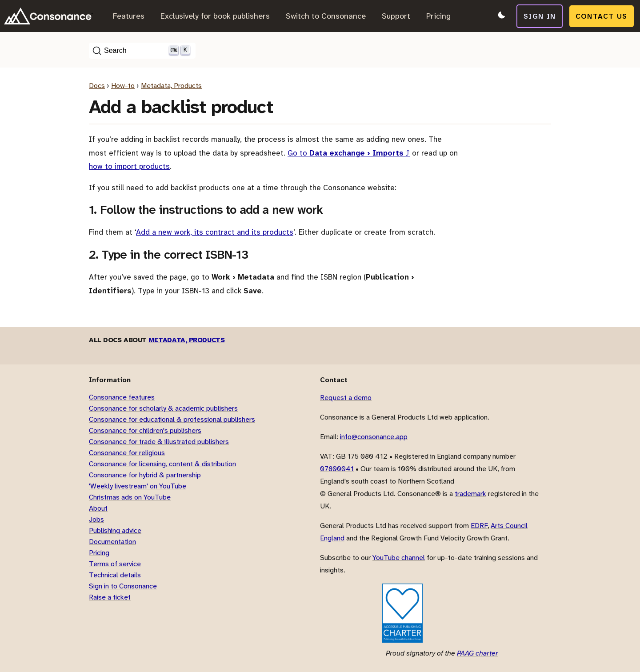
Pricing (438, 16)
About (98, 508)
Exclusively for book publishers (215, 16)
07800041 (337, 469)
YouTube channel (399, 558)
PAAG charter (478, 653)
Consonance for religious (127, 453)
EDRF (479, 526)
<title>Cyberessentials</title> (349, 613)
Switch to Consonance (326, 16)
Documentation (112, 542)
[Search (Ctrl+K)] (142, 51)
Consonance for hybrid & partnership (145, 475)
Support (396, 16)
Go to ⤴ (349, 153)
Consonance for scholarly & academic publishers (163, 408)
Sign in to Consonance (123, 586)
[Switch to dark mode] (500, 16)
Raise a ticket (110, 597)
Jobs (96, 519)
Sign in (541, 16)
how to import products (129, 166)
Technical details (115, 575)
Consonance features (122, 397)
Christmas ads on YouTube (130, 497)
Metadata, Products (171, 86)
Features (129, 16)
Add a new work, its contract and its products (215, 232)
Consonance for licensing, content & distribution (162, 464)
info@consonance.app (374, 437)
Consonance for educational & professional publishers (172, 419)
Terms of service (115, 564)
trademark (470, 494)
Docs (97, 86)
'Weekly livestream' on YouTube (138, 486)
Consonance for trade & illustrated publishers (159, 442)
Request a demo (346, 398)
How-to (123, 86)
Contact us (603, 16)
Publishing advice (115, 530)
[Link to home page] (48, 16)
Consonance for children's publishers (145, 430)
